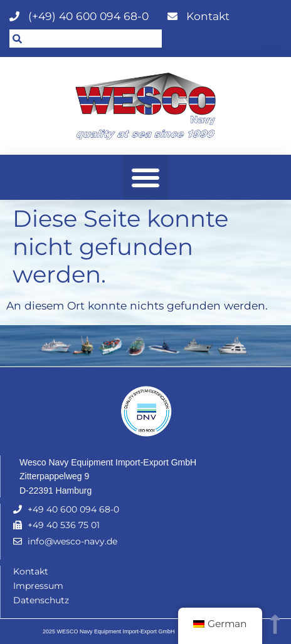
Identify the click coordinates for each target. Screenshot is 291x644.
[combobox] (86, 39)
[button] (145, 177)
